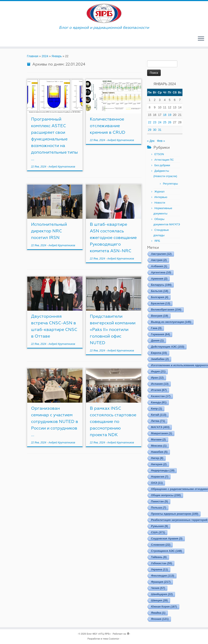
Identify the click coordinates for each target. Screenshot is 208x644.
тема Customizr (111, 639)
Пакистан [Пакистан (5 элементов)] (160, 501)
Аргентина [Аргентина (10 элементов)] (161, 272)
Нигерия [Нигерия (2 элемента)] (159, 464)
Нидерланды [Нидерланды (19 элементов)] (163, 470)
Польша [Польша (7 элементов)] (159, 508)
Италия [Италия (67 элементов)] (159, 390)
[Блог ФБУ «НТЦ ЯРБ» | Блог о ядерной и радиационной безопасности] (104, 13)
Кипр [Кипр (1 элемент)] (157, 409)
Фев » (161, 141)
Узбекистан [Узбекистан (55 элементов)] (162, 563)
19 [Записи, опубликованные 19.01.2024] (170, 115)
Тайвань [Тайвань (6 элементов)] (159, 557)
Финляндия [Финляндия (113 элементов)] (163, 576)
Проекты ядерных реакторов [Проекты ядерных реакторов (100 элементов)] (175, 514)
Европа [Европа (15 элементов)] (159, 353)
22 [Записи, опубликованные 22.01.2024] (150, 122)
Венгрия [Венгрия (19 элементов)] (160, 316)
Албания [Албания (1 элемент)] (159, 266)
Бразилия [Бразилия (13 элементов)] (161, 303)
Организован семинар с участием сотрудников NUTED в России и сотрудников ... (55, 422)
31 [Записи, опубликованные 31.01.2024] (160, 130)
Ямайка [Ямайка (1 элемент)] (158, 613)
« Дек (151, 141)
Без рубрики (162, 165)
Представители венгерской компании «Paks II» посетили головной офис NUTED (113, 330)
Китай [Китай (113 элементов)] (159, 415)
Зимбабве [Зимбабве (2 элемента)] (160, 359)
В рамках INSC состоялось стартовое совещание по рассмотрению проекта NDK (113, 422)
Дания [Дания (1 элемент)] (157, 340)
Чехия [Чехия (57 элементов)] (158, 588)
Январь (57, 56)
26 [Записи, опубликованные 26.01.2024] (170, 122)
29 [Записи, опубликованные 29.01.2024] (150, 130)
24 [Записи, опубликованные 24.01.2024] (160, 122)
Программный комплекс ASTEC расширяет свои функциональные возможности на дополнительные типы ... (55, 139)
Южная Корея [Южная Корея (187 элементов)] (164, 607)
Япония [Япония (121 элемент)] (160, 619)
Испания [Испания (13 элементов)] (160, 384)
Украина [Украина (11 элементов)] (160, 569)
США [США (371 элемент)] (158, 532)
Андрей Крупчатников (62, 167)
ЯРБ (157, 241)
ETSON (159, 154)
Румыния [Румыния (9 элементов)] (160, 526)
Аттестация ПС (164, 160)
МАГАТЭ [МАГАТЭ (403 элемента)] (160, 427)
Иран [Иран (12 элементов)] (157, 378)
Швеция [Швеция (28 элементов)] (159, 600)
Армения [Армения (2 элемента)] (159, 279)
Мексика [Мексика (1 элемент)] (159, 446)
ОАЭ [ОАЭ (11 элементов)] (157, 483)
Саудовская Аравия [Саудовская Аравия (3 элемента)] (167, 538)
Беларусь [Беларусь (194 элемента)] (161, 285)
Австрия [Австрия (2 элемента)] (159, 260)
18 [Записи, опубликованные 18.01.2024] (165, 115)
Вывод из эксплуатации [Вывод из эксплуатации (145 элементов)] (171, 322)
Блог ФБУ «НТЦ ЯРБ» (99, 634)
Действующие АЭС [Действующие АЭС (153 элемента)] (168, 347)
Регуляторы (170, 184)
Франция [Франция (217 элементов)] (161, 582)
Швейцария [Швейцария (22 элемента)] (162, 594)
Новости (160, 203)
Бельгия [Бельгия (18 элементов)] (160, 291)
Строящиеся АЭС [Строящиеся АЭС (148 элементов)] (167, 551)
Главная (33, 56)
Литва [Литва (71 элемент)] (158, 421)
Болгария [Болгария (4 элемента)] (160, 297)
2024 (45, 56)
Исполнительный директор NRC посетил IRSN (49, 231)
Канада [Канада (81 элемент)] (159, 402)
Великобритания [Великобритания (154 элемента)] (166, 310)
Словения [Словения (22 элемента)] (161, 545)
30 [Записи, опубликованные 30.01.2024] (155, 130)
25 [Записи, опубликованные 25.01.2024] (165, 122)
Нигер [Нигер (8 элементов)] (157, 458)
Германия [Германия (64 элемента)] (161, 334)
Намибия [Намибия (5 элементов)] (159, 452)
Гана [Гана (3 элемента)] (156, 328)
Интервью (161, 197)
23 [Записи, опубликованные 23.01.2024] (155, 122)
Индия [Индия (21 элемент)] (158, 371)
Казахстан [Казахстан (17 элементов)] (161, 396)
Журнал (159, 192)
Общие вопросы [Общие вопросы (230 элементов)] (166, 495)
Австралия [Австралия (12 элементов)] (161, 254)
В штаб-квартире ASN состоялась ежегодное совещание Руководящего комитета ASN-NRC (113, 238)
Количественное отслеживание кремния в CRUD (108, 126)
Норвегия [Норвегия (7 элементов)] (160, 477)
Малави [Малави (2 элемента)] (159, 439)
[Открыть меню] (201, 39)
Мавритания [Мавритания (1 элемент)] (162, 433)
